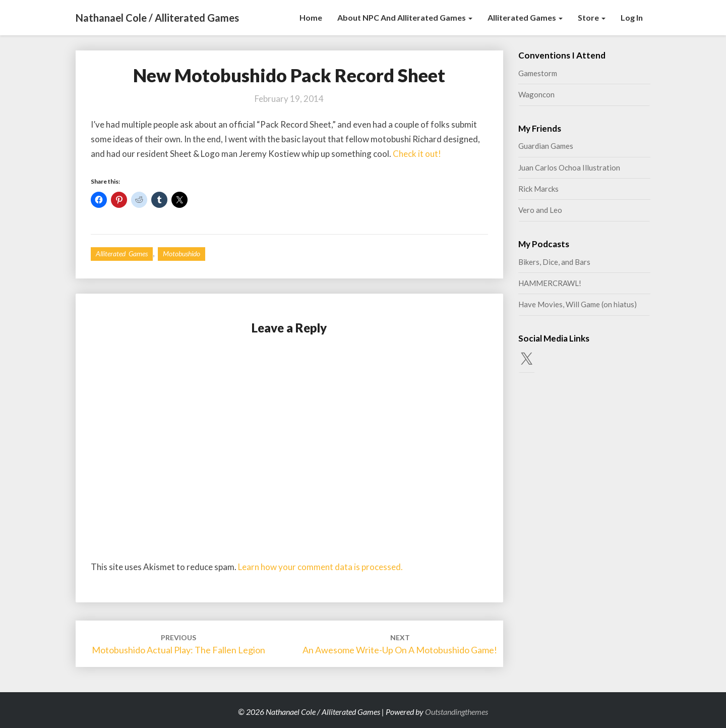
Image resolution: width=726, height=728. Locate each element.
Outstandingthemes (457, 712)
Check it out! (417, 154)
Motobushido (181, 254)
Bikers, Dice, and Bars (554, 262)
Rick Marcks (538, 189)
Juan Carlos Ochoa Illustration (569, 167)
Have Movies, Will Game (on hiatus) (578, 304)
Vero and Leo (540, 210)
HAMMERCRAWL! (550, 283)
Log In (632, 17)
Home (311, 17)
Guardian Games (546, 146)
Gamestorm (538, 73)
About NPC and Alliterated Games (405, 17)
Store (592, 17)
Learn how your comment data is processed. (320, 567)
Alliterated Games (525, 17)
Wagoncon (536, 94)
